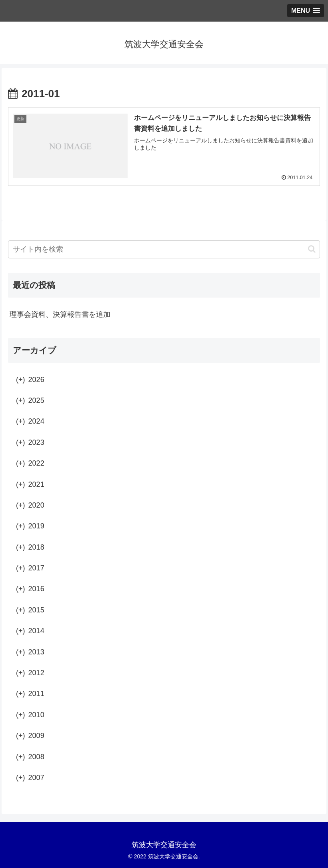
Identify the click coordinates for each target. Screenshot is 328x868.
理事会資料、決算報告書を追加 (60, 314)
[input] (164, 249)
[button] (312, 249)
